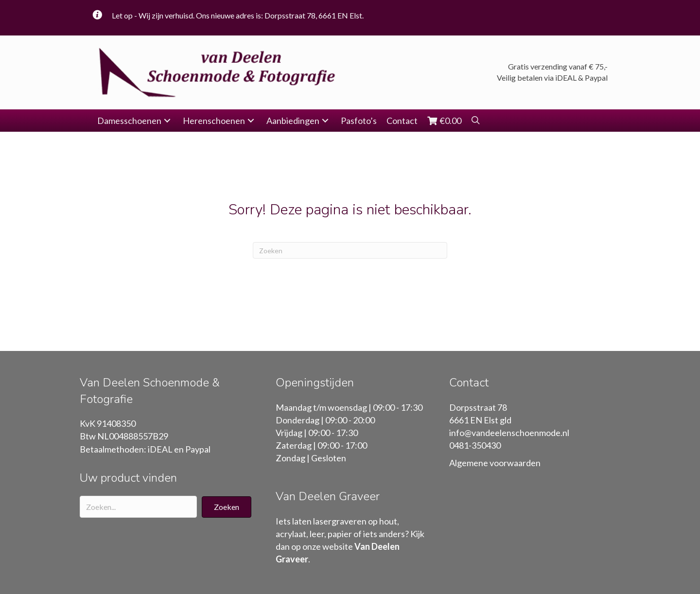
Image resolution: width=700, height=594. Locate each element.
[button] (167, 121)
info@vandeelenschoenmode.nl (509, 433)
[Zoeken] (350, 250)
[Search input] (138, 507)
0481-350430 (475, 445)
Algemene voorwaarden (495, 463)
